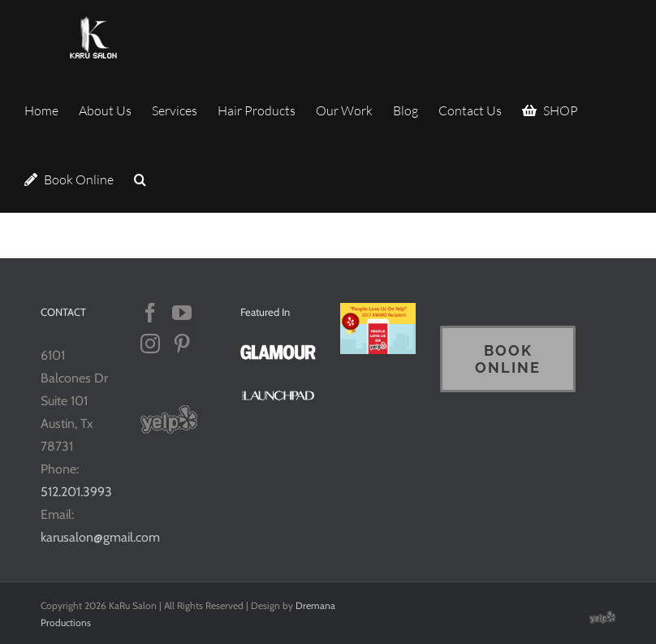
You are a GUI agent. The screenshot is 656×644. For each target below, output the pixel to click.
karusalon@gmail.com (100, 537)
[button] (140, 178)
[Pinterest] (182, 344)
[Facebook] (150, 313)
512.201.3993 (76, 492)
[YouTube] (182, 313)
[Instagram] (150, 344)
